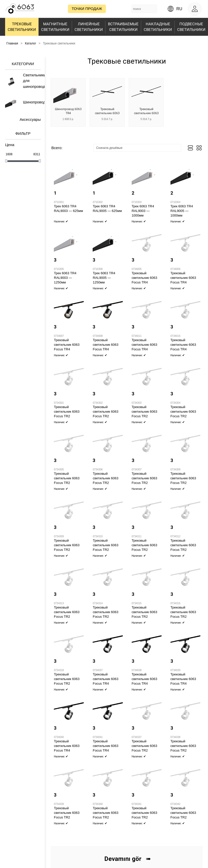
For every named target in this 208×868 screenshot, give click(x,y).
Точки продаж (87, 9)
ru (179, 9)
